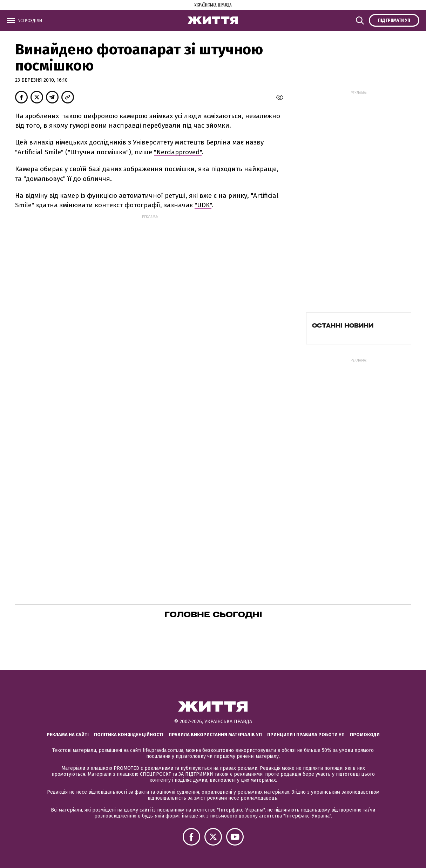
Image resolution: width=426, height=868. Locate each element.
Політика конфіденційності (129, 735)
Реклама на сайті (68, 735)
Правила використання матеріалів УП (215, 735)
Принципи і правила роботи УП (306, 735)
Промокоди (365, 735)
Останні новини (343, 325)
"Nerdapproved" (178, 152)
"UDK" (203, 205)
